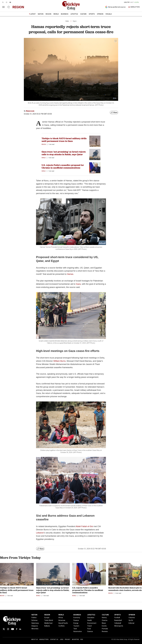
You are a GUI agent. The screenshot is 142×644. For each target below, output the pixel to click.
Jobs (62, 639)
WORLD (56, 14)
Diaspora (35, 626)
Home (67, 21)
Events (104, 626)
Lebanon (40, 533)
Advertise (75, 639)
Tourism (76, 626)
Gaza (78, 284)
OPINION (100, 14)
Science (90, 631)
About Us (35, 639)
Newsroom (30, 111)
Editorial (131, 623)
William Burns (59, 361)
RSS (82, 639)
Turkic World (49, 620)
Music (104, 623)
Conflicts (62, 626)
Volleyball (118, 623)
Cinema (105, 620)
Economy (77, 618)
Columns (132, 618)
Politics (34, 618)
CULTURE (83, 14)
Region (75, 21)
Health (90, 620)
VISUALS (109, 14)
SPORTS (92, 14)
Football (117, 618)
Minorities (35, 629)
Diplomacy (35, 623)
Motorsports (119, 626)
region (18, 7)
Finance (76, 620)
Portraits (105, 629)
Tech (75, 629)
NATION (41, 14)
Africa (61, 618)
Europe (47, 618)
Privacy (68, 639)
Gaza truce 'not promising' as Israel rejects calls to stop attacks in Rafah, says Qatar (64, 153)
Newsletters (44, 639)
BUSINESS (65, 14)
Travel (89, 626)
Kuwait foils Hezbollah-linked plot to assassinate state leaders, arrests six (125, 589)
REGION (48, 14)
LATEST (33, 14)
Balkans (47, 626)
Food (89, 629)
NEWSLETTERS (134, 7)
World (44, 158)
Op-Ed (131, 620)
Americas (62, 620)
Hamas (70, 274)
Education (91, 618)
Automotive (78, 631)
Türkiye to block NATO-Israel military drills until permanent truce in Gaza (64, 140)
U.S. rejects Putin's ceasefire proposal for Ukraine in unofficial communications (63, 166)
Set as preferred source (115, 7)
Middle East (48, 623)
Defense (35, 620)
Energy (76, 623)
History (104, 618)
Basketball (118, 620)
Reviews (105, 631)
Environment (92, 623)
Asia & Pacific (63, 623)
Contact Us (54, 639)
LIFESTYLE (74, 14)
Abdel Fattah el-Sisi (84, 526)
